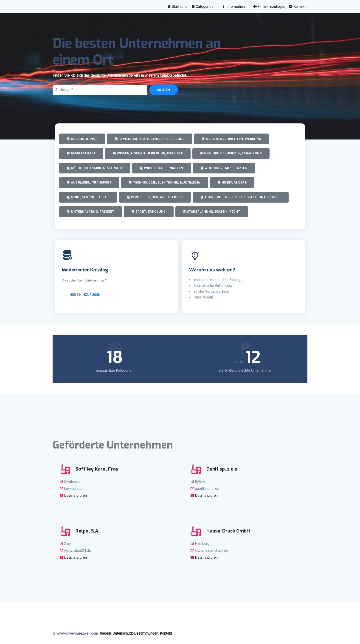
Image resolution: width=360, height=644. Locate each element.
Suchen (164, 90)
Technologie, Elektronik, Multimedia (165, 183)
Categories (205, 7)
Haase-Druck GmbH (228, 531)
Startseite (177, 7)
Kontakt (297, 7)
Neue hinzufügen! (86, 295)
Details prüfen (75, 495)
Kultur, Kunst (82, 139)
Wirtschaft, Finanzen (162, 168)
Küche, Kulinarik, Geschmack (95, 168)
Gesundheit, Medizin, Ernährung (231, 153)
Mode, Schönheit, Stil (88, 197)
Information (236, 7)
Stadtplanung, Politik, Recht (212, 212)
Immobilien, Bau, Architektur (155, 197)
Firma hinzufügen (269, 7)
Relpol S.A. (87, 531)
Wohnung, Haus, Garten (224, 168)
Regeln (105, 633)
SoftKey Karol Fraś (97, 469)
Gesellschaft (81, 153)
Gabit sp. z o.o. (222, 469)
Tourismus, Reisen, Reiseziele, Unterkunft (241, 197)
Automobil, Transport (89, 183)
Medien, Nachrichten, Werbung (232, 139)
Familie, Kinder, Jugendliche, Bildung (150, 139)
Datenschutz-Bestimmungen (135, 633)
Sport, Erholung (149, 212)
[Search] (100, 90)
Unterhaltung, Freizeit (91, 212)
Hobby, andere (232, 183)
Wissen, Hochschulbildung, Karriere (148, 153)
